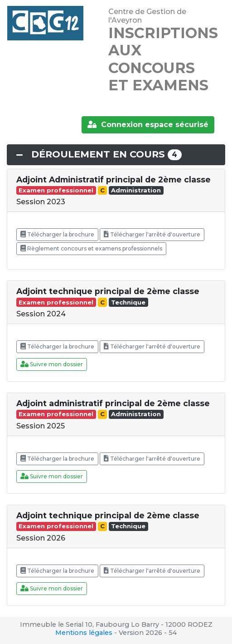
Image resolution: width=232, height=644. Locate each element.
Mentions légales (84, 633)
